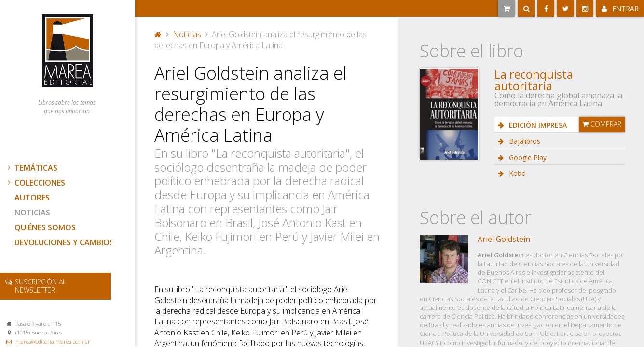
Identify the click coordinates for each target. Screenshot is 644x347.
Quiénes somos (45, 227)
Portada (158, 34)
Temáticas (31, 168)
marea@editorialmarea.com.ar (53, 341)
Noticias (32, 213)
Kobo (516, 173)
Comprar (602, 124)
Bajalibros (524, 141)
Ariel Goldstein (504, 239)
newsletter (41, 286)
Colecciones (35, 183)
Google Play (527, 157)
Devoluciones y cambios (64, 242)
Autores (32, 198)
